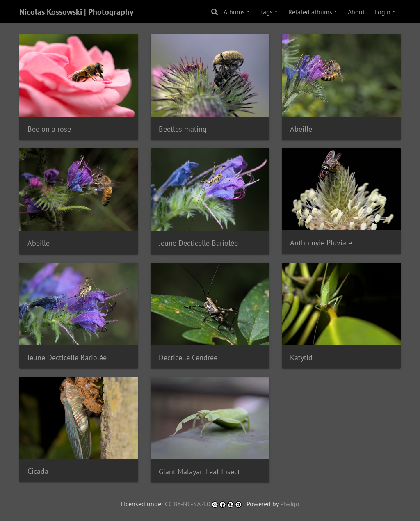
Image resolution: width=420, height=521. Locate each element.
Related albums (310, 12)
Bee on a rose (49, 129)
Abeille (301, 129)
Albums (234, 12)
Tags (266, 12)
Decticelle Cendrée (188, 358)
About (356, 12)
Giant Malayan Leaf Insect (199, 472)
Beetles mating (183, 129)
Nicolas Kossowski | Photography (76, 12)
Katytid (301, 358)
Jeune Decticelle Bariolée (198, 243)
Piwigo (290, 504)
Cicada (38, 471)
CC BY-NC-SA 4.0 (188, 504)
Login (383, 12)
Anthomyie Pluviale (321, 243)
